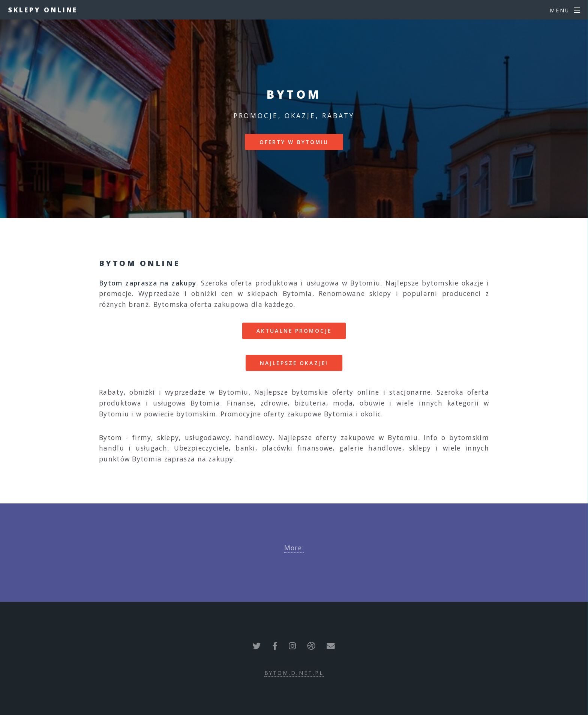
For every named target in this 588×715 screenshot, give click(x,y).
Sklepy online (43, 10)
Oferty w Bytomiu (294, 142)
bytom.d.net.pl (294, 673)
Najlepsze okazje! (294, 363)
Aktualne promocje (294, 331)
